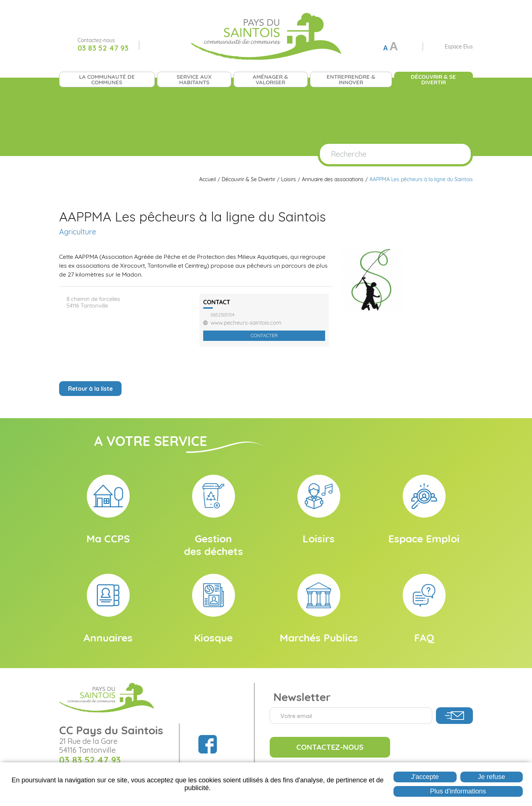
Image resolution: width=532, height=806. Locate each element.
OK (457, 154)
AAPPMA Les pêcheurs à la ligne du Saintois (421, 180)
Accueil (207, 180)
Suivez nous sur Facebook (153, 45)
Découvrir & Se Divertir (248, 180)
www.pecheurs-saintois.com (246, 323)
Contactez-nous (330, 747)
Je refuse (491, 777)
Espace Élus (459, 47)
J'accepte (425, 777)
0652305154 (223, 315)
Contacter (264, 335)
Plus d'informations (458, 791)
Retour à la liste (90, 389)
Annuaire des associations (333, 180)
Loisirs (289, 180)
